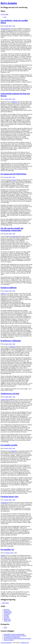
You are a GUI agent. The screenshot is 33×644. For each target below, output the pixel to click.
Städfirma (3, 555)
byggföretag (13, 347)
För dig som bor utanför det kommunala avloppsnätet (12, 229)
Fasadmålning (4, 503)
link (14, 26)
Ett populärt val (7, 549)
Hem (5, 17)
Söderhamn (14, 451)
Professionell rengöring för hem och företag (15, 636)
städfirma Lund (15, 102)
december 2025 (8, 612)
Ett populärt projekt (9, 445)
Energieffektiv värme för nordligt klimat (14, 634)
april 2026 (6, 609)
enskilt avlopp (15, 236)
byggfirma (13, 180)
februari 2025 (7, 619)
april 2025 (6, 617)
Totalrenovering (5, 400)
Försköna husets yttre (9, 496)
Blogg (5, 628)
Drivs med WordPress (6, 643)
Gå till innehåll (4, 14)
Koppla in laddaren (9, 288)
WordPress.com (25, 643)
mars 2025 (6, 618)
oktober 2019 (7, 621)
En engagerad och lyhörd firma (13, 174)
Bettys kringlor (9, 3)
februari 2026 (7, 611)
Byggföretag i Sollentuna (11, 341)
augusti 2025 (7, 614)
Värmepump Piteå (5, 29)
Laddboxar (3, 294)
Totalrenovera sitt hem (10, 393)
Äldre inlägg (5, 603)
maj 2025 (6, 615)
